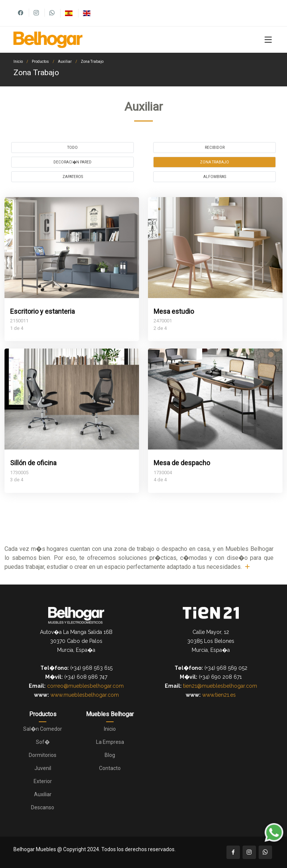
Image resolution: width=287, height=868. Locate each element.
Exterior (43, 781)
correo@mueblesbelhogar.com (85, 686)
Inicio (18, 62)
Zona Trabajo (92, 62)
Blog (110, 755)
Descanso (43, 807)
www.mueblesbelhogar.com (85, 695)
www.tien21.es (219, 695)
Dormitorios (43, 755)
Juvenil (43, 768)
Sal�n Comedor (43, 729)
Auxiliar (65, 62)
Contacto (110, 768)
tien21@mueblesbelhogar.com (220, 686)
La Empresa (110, 742)
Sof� (43, 742)
